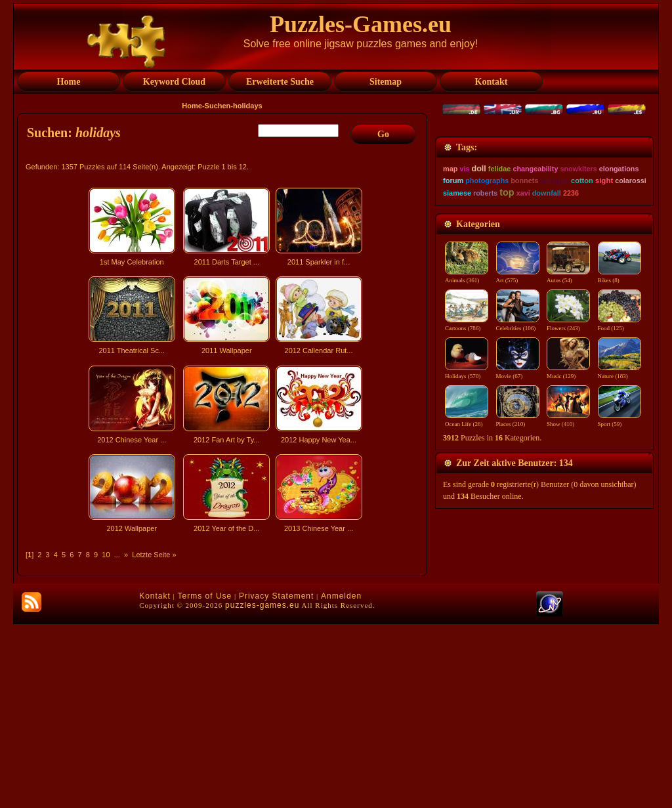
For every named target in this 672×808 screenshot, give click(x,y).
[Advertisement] (224, 652)
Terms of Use (205, 780)
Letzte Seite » (154, 555)
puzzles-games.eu (262, 789)
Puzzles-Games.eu (361, 24)
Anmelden (341, 780)
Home (192, 106)
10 (106, 555)
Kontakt (155, 780)
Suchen (218, 106)
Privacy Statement (276, 780)
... (117, 555)
